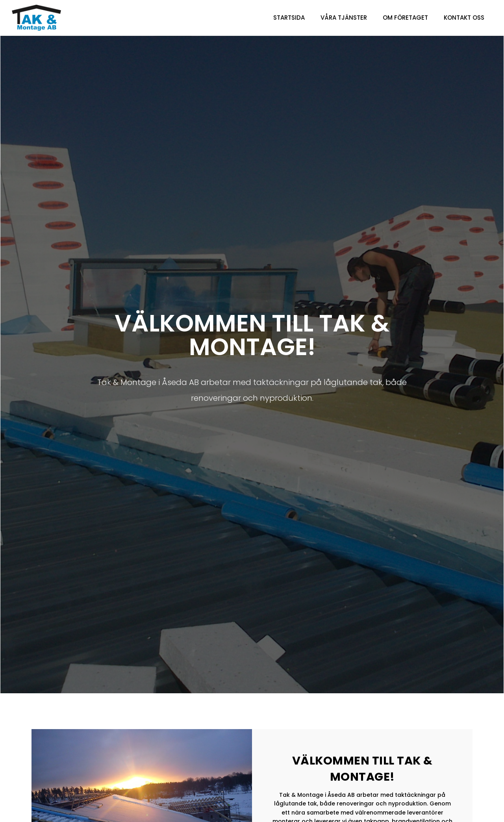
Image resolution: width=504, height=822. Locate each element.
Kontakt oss (464, 18)
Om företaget (405, 18)
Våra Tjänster (344, 18)
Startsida (289, 18)
